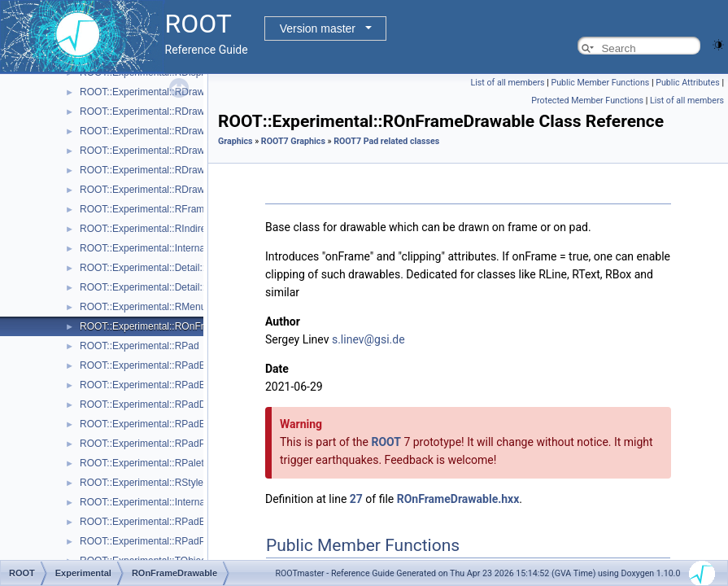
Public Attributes (688, 83)
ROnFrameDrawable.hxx (458, 499)
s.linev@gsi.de (368, 339)
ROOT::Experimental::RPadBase (150, 365)
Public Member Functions (601, 83)
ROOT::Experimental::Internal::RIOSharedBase (182, 248)
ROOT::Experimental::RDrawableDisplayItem (177, 112)
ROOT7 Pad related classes (386, 141)
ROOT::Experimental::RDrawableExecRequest (180, 131)
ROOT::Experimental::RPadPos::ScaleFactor (177, 541)
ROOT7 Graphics (293, 141)
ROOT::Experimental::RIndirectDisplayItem (172, 229)
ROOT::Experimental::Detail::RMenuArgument (179, 268)
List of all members (508, 83)
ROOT (386, 442)
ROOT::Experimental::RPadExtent (153, 424)
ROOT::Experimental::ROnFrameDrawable (172, 326)
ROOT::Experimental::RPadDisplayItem (165, 405)
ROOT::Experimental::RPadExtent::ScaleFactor (182, 522)
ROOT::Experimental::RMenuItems (155, 307)
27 (356, 499)
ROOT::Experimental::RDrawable (151, 92)
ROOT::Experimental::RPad (139, 346)
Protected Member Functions (587, 101)
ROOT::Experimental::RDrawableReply (164, 170)
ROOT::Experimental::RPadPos (148, 444)
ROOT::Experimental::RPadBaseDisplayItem (176, 385)
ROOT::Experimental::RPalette (146, 463)
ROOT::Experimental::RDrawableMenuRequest (182, 151)
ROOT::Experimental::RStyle (142, 483)
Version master (318, 28)
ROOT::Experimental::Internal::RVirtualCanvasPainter (195, 502)
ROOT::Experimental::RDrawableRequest (170, 190)
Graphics (235, 141)
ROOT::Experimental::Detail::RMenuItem (168, 287)
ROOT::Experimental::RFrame (145, 209)
